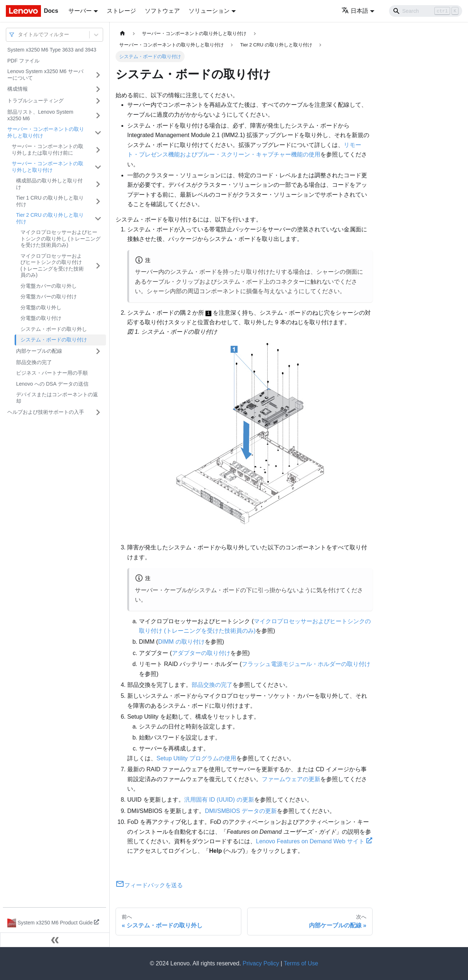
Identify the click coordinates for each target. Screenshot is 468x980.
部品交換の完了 (34, 362)
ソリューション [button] (209, 11)
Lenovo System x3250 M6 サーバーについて (45, 75)
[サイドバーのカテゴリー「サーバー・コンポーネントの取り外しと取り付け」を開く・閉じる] (98, 133)
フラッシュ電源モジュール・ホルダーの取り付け (306, 664)
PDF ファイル (23, 61)
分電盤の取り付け (41, 318)
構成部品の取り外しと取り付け (49, 184)
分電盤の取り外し (41, 307)
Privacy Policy (261, 963)
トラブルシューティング (35, 101)
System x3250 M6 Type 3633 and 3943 (52, 50)
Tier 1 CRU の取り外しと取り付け (50, 201)
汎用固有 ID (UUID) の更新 (219, 800)
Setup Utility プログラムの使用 (196, 758)
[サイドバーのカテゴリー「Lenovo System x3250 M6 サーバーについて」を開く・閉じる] (98, 75)
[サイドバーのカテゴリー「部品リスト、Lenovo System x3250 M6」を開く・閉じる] (98, 115)
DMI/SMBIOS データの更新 (241, 811)
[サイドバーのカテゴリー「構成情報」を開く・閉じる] (98, 89)
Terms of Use (301, 963)
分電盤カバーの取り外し (49, 286)
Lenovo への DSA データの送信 (52, 384)
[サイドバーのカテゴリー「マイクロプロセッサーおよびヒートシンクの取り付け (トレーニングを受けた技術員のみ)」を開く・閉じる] (98, 266)
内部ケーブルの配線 (39, 351)
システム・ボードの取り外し (54, 329)
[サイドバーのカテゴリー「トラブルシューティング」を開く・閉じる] (98, 101)
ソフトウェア (162, 11)
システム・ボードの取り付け (54, 340)
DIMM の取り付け (181, 642)
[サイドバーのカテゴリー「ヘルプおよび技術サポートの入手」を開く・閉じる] (98, 412)
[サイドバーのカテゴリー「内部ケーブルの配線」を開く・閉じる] (98, 351)
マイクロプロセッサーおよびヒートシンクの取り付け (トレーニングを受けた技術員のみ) (52, 266)
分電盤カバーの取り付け (49, 296)
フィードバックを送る (149, 885)
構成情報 (18, 89)
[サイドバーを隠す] (55, 940)
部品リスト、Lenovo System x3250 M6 (40, 115)
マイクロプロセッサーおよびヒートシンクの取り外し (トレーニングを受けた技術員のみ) (61, 239)
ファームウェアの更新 (291, 779)
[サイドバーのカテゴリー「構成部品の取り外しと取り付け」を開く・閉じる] (98, 184)
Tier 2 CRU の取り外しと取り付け (50, 218)
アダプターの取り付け (201, 653)
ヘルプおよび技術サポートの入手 (46, 412)
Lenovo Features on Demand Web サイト (314, 841)
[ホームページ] (122, 33)
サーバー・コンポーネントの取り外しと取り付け (46, 132)
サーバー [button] (80, 11)
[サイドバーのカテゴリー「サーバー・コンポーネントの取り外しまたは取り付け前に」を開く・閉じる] (98, 150)
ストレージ (121, 11)
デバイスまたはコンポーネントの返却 (57, 398)
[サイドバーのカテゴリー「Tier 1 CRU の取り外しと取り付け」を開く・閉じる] (98, 201)
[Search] (426, 11)
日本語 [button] (355, 11)
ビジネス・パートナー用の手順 (52, 373)
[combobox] (19, 35)
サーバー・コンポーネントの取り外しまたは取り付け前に (48, 150)
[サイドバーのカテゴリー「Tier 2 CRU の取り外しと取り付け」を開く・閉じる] (98, 218)
